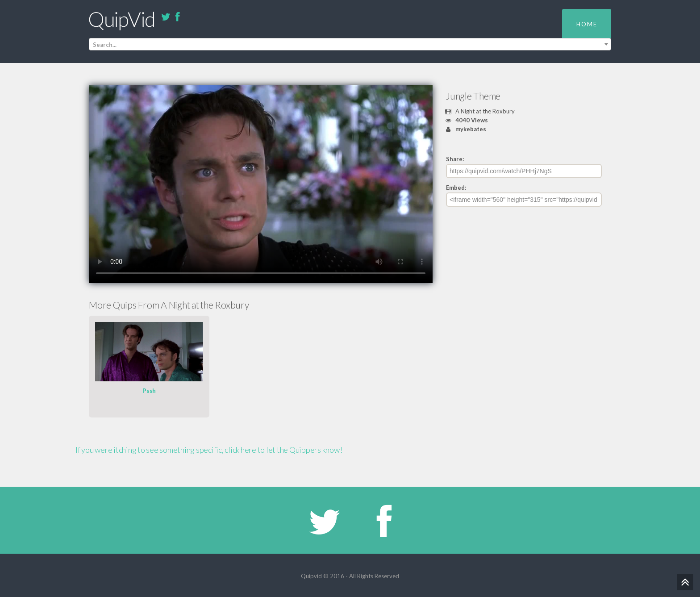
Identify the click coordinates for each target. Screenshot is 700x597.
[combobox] (350, 44)
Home (587, 24)
